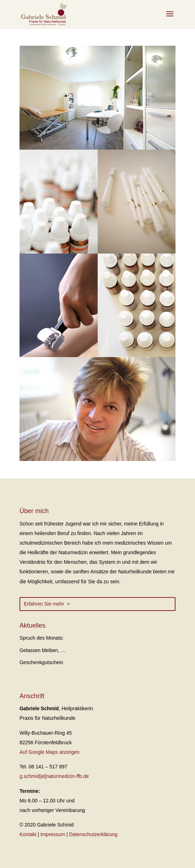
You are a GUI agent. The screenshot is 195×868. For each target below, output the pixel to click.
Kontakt (28, 834)
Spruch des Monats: (42, 638)
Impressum (53, 834)
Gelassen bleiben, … (43, 650)
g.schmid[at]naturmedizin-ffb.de (54, 776)
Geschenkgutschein (41, 662)
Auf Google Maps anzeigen (50, 752)
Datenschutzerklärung (93, 834)
